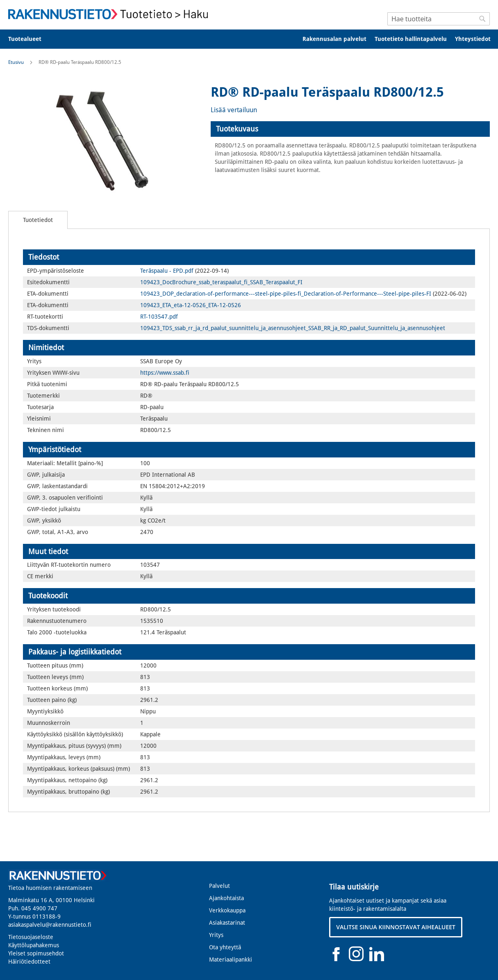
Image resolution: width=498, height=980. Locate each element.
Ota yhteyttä (225, 947)
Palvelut (219, 886)
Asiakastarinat (227, 923)
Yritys (216, 935)
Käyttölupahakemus (34, 945)
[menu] (249, 39)
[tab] (350, 129)
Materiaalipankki (231, 960)
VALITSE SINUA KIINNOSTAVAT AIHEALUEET (396, 927)
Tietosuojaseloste (31, 937)
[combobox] (439, 19)
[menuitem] (30, 39)
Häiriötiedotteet (29, 962)
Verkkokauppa (227, 910)
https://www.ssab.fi (165, 373)
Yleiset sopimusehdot (36, 953)
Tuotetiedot (38, 220)
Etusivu (16, 62)
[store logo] (111, 14)
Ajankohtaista (226, 898)
